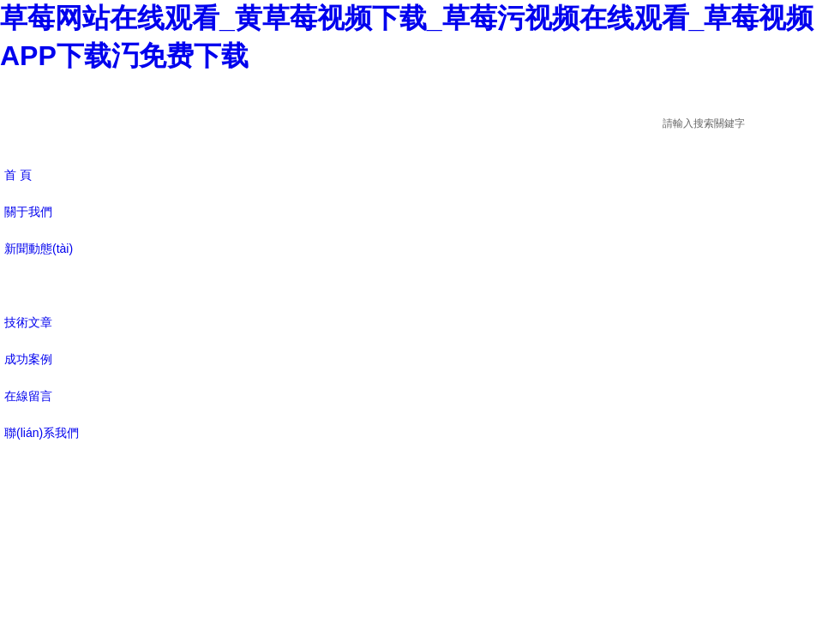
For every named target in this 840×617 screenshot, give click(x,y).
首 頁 (18, 175)
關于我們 (28, 212)
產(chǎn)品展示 (45, 285)
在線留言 (28, 396)
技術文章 (28, 322)
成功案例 (28, 359)
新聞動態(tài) (39, 249)
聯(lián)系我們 (42, 433)
